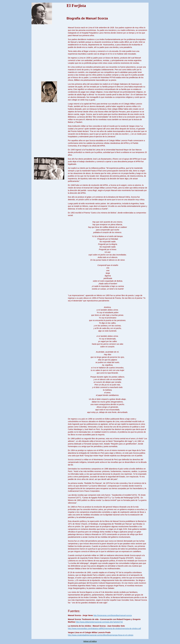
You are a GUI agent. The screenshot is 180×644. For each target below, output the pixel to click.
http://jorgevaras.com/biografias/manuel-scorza (113, 615)
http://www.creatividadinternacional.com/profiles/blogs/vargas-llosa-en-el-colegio (101, 635)
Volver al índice (90, 641)
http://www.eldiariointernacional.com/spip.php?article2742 (99, 622)
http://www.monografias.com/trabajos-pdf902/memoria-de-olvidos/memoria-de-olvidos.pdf (104, 629)
